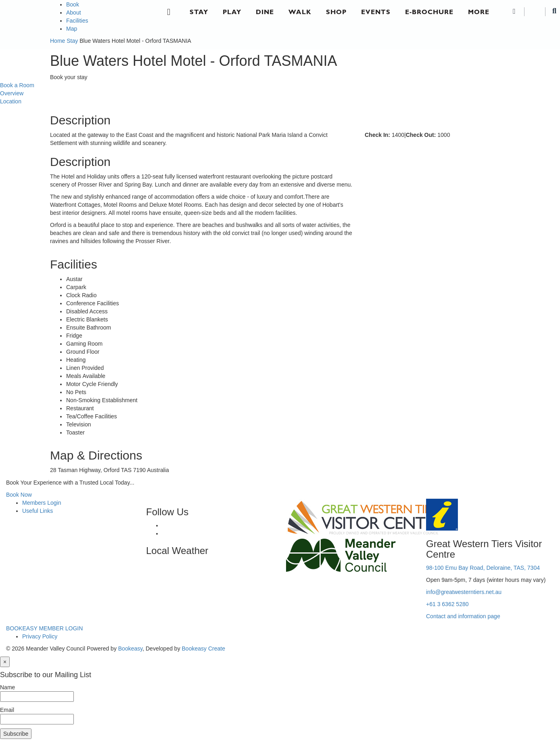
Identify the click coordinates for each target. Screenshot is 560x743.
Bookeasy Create (204, 649)
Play (232, 12)
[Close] (5, 662)
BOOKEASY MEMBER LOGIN (44, 628)
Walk (300, 12)
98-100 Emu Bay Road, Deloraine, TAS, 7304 (483, 568)
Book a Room (17, 85)
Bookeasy (130, 649)
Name (7, 687)
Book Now (19, 495)
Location (11, 101)
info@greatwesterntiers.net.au (464, 592)
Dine (265, 12)
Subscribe (16, 734)
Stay (199, 12)
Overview (12, 93)
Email (7, 710)
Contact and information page (463, 616)
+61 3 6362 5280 (447, 604)
